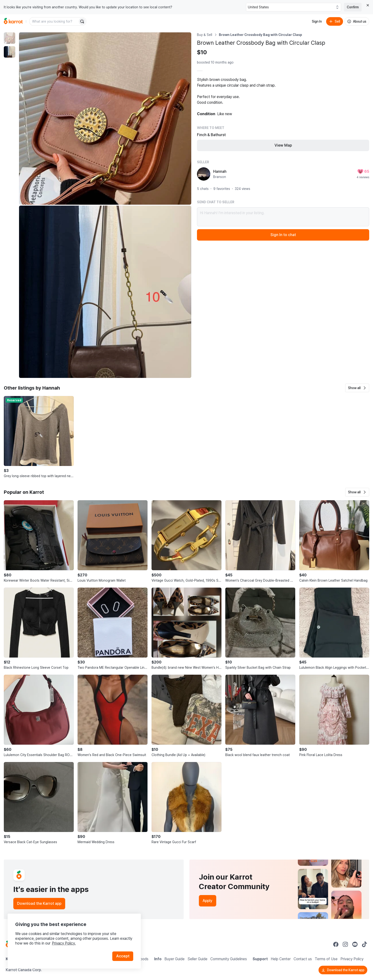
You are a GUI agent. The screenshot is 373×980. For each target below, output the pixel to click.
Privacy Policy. (64, 943)
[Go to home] (13, 21)
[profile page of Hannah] (204, 174)
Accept (123, 956)
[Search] (82, 21)
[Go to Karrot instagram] (345, 944)
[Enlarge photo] (105, 119)
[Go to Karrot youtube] (355, 944)
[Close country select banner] (368, 5)
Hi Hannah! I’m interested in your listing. (283, 217)
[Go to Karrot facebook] (336, 944)
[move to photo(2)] (10, 52)
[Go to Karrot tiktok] (364, 944)
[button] (357, 388)
